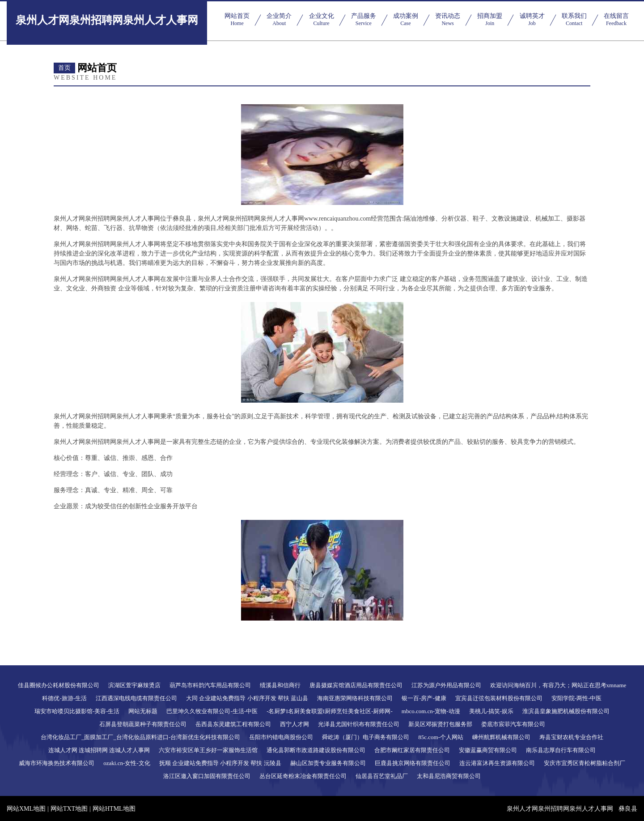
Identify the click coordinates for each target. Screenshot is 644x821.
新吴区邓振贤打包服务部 (440, 724)
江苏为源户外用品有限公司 (446, 685)
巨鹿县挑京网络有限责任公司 (413, 763)
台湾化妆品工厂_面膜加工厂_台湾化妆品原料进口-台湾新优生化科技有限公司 (140, 737)
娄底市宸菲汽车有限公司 (513, 724)
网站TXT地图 (69, 809)
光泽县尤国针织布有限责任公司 (359, 724)
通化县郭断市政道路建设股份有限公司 (316, 750)
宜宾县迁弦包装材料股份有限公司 (499, 698)
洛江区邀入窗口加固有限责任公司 (207, 776)
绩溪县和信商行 (280, 685)
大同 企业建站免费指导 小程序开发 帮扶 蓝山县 (247, 698)
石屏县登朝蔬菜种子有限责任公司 (143, 724)
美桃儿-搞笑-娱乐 (491, 711)
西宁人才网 (294, 724)
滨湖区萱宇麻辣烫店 (134, 685)
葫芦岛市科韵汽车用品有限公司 (210, 685)
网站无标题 (143, 711)
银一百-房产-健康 (424, 698)
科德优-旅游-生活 (64, 698)
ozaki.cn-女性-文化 (127, 763)
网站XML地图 (26, 809)
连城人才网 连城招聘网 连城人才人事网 (99, 750)
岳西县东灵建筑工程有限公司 (233, 724)
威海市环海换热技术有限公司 (57, 763)
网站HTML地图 (114, 809)
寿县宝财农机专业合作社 (571, 737)
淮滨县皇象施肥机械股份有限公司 (566, 711)
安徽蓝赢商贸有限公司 (488, 750)
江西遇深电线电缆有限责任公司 (136, 698)
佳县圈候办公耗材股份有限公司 (59, 685)
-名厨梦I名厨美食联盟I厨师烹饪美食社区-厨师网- (330, 711)
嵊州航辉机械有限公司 (501, 737)
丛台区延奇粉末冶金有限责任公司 (303, 776)
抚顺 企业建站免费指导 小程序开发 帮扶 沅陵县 (220, 763)
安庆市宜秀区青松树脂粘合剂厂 (585, 763)
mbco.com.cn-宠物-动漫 (431, 711)
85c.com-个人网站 (441, 737)
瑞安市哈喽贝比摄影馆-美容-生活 (77, 711)
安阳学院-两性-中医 (577, 698)
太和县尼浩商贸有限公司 (449, 776)
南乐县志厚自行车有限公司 (561, 750)
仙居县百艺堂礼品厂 (382, 776)
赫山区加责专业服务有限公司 (328, 763)
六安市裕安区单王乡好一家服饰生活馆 (208, 750)
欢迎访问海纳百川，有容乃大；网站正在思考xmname (558, 685)
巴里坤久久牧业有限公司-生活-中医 (212, 711)
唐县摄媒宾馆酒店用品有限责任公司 (356, 685)
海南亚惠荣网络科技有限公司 (355, 698)
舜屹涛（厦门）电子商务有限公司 (366, 737)
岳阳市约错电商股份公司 (281, 737)
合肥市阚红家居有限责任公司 (412, 750)
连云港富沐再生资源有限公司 (497, 763)
